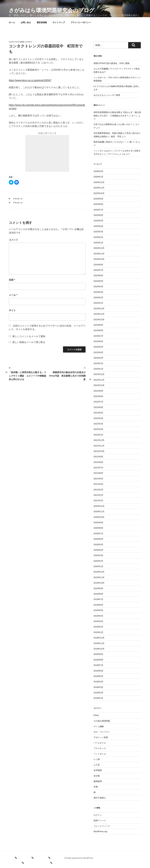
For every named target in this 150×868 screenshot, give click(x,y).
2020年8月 (99, 528)
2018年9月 (99, 654)
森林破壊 (98, 781)
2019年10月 (99, 583)
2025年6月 (99, 215)
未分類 (97, 776)
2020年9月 (99, 523)
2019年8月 (99, 594)
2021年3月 (99, 490)
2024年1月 (99, 303)
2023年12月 (99, 309)
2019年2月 (99, 627)
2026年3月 (99, 171)
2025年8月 (99, 204)
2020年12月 (99, 506)
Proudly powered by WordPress (79, 858)
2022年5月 (99, 413)
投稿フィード (100, 820)
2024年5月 (99, 281)
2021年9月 (99, 457)
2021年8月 (99, 462)
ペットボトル (100, 754)
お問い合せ (26, 22)
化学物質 (98, 770)
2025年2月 (99, 237)
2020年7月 (99, 534)
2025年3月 (99, 232)
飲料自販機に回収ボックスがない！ (110, 142)
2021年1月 (99, 500)
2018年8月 (99, 660)
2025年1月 (99, 243)
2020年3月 (99, 555)
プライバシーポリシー (81, 22)
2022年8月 (99, 396)
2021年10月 (99, 451)
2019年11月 (99, 577)
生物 (96, 787)
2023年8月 (99, 330)
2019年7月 (99, 599)
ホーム (12, 22)
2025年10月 (99, 193)
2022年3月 (99, 424)
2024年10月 (99, 259)
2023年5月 (99, 347)
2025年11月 (99, 188)
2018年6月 (99, 671)
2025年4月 (99, 226)
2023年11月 (99, 314)
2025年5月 (99, 221)
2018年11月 (99, 643)
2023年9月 (99, 325)
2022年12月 (99, 374)
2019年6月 (99, 605)
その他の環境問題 (102, 721)
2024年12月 (99, 248)
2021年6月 (99, 473)
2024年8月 (99, 265)
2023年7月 (99, 336)
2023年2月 (99, 363)
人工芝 (97, 765)
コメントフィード (102, 826)
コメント (13, 240)
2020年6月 (99, 539)
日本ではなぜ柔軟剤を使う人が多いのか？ (113, 124)
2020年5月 (99, 545)
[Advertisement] (47, 153)
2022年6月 (99, 407)
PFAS (96, 715)
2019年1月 (99, 632)
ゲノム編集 (99, 726)
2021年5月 (99, 479)
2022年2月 (99, 429)
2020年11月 (99, 511)
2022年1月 (99, 435)
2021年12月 (99, 440)
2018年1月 (99, 698)
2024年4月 (99, 286)
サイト (12, 310)
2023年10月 (99, 320)
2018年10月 (99, 649)
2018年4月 (99, 682)
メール (13, 295)
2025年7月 (99, 210)
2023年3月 (99, 358)
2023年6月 (99, 341)
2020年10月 (99, 517)
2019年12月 (99, 572)
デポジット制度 (101, 737)
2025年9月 (99, 199)
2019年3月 (99, 621)
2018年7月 (99, 665)
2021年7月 (99, 468)
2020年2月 (99, 561)
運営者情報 (42, 22)
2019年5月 (99, 610)
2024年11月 (99, 254)
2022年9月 (99, 391)
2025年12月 (99, 182)
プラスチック (18, 199)
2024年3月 (99, 292)
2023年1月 (99, 369)
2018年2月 (99, 693)
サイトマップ (59, 22)
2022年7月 (99, 402)
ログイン (98, 815)
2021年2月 (99, 495)
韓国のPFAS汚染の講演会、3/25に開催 (112, 63)
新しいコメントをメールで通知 (29, 336)
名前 (12, 280)
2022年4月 (99, 418)
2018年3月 (99, 687)
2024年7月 (99, 270)
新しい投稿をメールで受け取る (29, 342)
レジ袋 (97, 759)
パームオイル (100, 743)
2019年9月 (99, 588)
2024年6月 (99, 275)
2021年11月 (99, 446)
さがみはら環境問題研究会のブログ (52, 10)
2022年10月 (99, 385)
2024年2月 (99, 298)
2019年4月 (99, 616)
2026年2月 (99, 177)
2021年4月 (99, 484)
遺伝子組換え (100, 798)
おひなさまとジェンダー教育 (107, 95)
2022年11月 (99, 380)
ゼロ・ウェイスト (102, 732)
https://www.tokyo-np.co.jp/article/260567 (30, 80)
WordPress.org (100, 831)
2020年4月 (99, 550)
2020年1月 (99, 566)
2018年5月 (99, 676)
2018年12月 (99, 638)
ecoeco (29, 42)
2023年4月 (99, 352)
